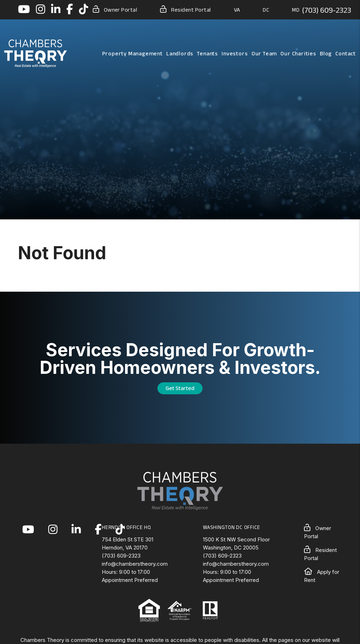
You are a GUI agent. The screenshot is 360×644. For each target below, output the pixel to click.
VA (237, 10)
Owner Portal (115, 9)
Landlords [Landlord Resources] (180, 53)
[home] (36, 53)
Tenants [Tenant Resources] (207, 53)
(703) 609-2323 (327, 10)
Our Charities (298, 53)
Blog (326, 53)
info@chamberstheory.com (135, 564)
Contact (346, 53)
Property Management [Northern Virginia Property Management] (132, 53)
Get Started (180, 388)
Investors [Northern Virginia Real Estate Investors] (235, 53)
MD (296, 10)
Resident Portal (185, 9)
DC (266, 10)
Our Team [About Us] (264, 53)
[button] (24, 10)
